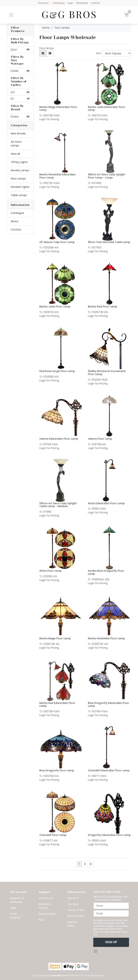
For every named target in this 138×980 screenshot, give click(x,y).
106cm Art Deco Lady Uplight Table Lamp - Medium (58, 505)
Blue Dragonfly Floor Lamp (57, 770)
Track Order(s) (15, 916)
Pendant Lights (20, 187)
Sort (98, 53)
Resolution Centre (45, 906)
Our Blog (73, 904)
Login (70, 3)
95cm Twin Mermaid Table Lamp (109, 242)
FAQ (41, 920)
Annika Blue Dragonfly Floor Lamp (106, 572)
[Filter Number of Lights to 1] (20, 99)
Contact (95, 3)
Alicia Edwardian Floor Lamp (106, 503)
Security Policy (73, 924)
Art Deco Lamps (16, 144)
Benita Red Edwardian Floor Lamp (57, 705)
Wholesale (82, 3)
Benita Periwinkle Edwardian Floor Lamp (57, 176)
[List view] (50, 53)
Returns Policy (47, 914)
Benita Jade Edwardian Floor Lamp (107, 109)
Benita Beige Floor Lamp (55, 638)
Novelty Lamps (20, 170)
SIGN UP (111, 942)
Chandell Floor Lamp (53, 835)
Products (43, 3)
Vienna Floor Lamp (100, 439)
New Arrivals (18, 133)
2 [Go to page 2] (85, 864)
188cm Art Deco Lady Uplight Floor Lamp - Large (107, 176)
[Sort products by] (117, 53)
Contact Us (46, 898)
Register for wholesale (17, 900)
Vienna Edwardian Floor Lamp (59, 439)
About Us (73, 898)
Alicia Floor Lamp (50, 571)
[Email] (111, 913)
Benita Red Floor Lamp (103, 307)
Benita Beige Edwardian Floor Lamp (58, 109)
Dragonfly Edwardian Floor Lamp (109, 835)
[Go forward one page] (91, 864)
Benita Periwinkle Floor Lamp (106, 638)
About (15, 221)
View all (15, 154)
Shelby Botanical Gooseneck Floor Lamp (107, 373)
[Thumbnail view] (43, 53)
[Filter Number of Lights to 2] (20, 92)
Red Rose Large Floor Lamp (57, 371)
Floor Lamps (18, 179)
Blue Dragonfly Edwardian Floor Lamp (109, 705)
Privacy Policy (76, 916)
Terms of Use (76, 910)
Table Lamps (19, 195)
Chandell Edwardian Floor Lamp (109, 770)
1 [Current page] (79, 864)
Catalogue (58, 3)
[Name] (111, 906)
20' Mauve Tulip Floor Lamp (57, 242)
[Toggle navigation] (11, 15)
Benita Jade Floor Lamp (55, 307)
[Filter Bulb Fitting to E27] (20, 50)
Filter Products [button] (18, 29)
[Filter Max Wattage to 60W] (20, 71)
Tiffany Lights (19, 162)
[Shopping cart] (126, 15)
